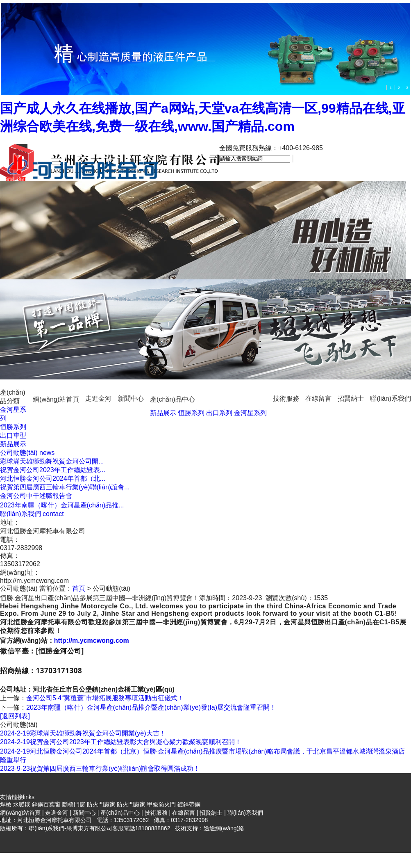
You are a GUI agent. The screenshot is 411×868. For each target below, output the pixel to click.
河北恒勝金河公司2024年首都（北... (53, 479)
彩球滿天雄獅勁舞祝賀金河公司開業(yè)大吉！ (83, 733)
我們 (32, 514)
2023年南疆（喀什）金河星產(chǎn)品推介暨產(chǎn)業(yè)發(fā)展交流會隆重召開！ (151, 707)
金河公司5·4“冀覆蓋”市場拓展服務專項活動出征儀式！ (105, 698)
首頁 (79, 588)
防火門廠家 (101, 804)
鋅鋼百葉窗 (46, 804)
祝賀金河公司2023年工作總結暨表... (53, 470)
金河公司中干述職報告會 (36, 496)
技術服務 (286, 399)
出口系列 (219, 413)
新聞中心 (131, 399)
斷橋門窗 (74, 804)
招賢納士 (351, 399)
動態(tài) (27, 453)
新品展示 (163, 413)
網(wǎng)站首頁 (56, 399)
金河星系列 (250, 413)
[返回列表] (15, 716)
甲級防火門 (161, 804)
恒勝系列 (191, 413)
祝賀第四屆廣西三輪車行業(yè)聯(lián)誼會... (65, 487)
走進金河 (98, 399)
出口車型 (13, 435)
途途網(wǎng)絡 (224, 828)
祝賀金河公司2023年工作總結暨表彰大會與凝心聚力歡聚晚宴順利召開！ (121, 742)
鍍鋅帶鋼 (189, 804)
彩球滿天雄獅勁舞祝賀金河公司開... (52, 461)
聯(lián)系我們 (391, 399)
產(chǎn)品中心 (172, 399)
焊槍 (6, 804)
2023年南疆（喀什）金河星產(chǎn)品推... (62, 505)
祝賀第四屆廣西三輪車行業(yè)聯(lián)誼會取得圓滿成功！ (100, 769)
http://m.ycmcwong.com (92, 641)
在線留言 (318, 399)
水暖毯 (22, 804)
